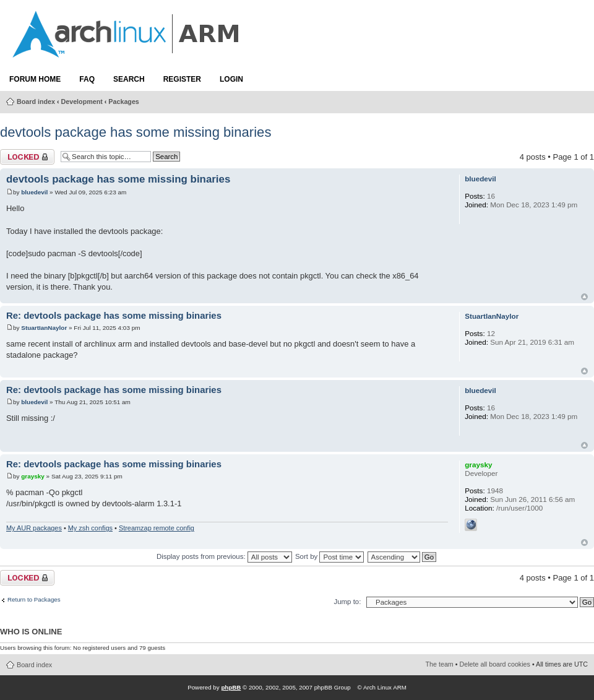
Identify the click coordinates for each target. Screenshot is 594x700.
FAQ (87, 79)
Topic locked (27, 157)
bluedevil (34, 192)
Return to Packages (34, 600)
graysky (33, 476)
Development (82, 102)
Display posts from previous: (224, 556)
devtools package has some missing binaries (136, 132)
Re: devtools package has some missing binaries (114, 316)
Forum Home (35, 79)
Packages (123, 102)
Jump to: (347, 602)
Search (129, 79)
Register (182, 79)
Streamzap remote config (157, 528)
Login (231, 79)
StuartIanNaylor (44, 328)
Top (584, 297)
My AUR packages (34, 528)
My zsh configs (90, 528)
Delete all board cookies (495, 664)
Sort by (329, 556)
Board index (36, 102)
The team (440, 664)
